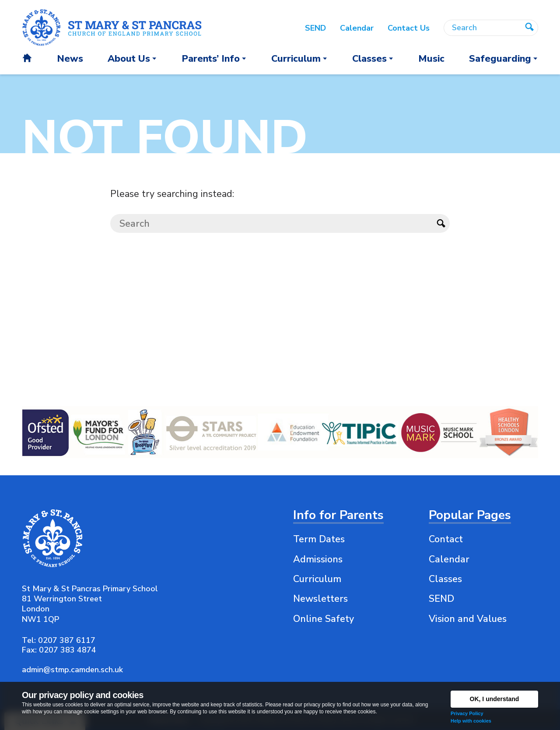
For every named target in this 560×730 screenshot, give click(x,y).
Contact (446, 539)
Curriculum (317, 579)
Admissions (318, 559)
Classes (445, 579)
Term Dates (319, 539)
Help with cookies (471, 721)
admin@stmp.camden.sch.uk (72, 670)
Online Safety (324, 619)
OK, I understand (495, 699)
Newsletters (320, 599)
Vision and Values (468, 619)
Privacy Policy (467, 713)
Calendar (449, 559)
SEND (441, 599)
